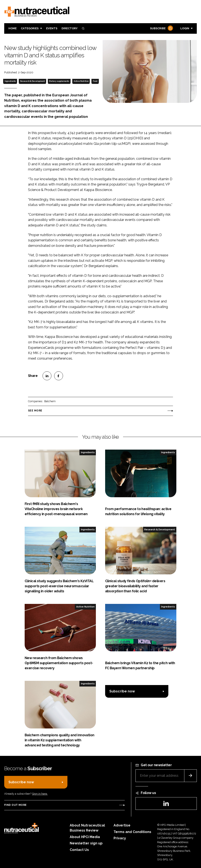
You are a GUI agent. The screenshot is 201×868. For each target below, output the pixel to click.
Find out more (15, 805)
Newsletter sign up (86, 843)
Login (185, 28)
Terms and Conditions (132, 832)
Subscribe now (122, 691)
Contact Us (79, 850)
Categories (30, 28)
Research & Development (32, 81)
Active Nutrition (81, 81)
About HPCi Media (85, 837)
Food (95, 81)
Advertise (122, 825)
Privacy (120, 838)
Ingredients (10, 81)
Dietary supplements (59, 81)
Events (52, 28)
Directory (70, 28)
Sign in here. (40, 794)
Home (13, 28)
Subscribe (161, 29)
